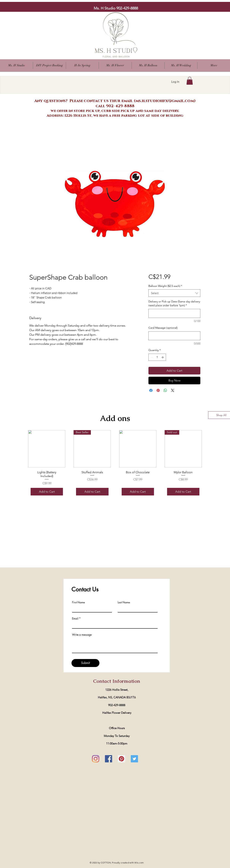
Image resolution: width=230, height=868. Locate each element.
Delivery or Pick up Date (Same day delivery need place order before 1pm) (174, 303)
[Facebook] (109, 759)
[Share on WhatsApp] (165, 390)
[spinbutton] (157, 357)
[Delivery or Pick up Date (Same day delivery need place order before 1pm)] (174, 313)
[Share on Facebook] (151, 390)
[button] (115, 65)
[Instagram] (96, 759)
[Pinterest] (121, 759)
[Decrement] (151, 357)
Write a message (82, 635)
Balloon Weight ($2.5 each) (165, 286)
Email (75, 619)
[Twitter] (134, 759)
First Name (78, 602)
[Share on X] (173, 390)
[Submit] (85, 663)
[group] (115, 464)
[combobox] (174, 293)
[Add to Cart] (47, 492)
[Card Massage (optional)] (174, 336)
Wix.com (139, 863)
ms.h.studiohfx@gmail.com (165, 101)
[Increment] (163, 357)
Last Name (124, 602)
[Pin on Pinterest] (158, 390)
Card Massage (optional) (163, 328)
